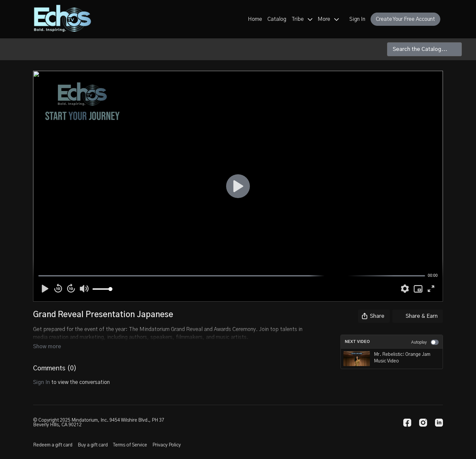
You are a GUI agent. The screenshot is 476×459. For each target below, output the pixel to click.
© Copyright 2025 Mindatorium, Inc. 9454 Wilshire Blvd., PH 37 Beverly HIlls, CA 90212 (99, 423)
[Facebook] (407, 423)
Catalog (277, 19)
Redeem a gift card (53, 445)
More (328, 19)
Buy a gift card (93, 445)
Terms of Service (130, 445)
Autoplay (425, 342)
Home (255, 19)
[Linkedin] (439, 423)
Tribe (302, 19)
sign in (41, 373)
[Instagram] (423, 423)
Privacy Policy (167, 445)
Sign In (357, 19)
